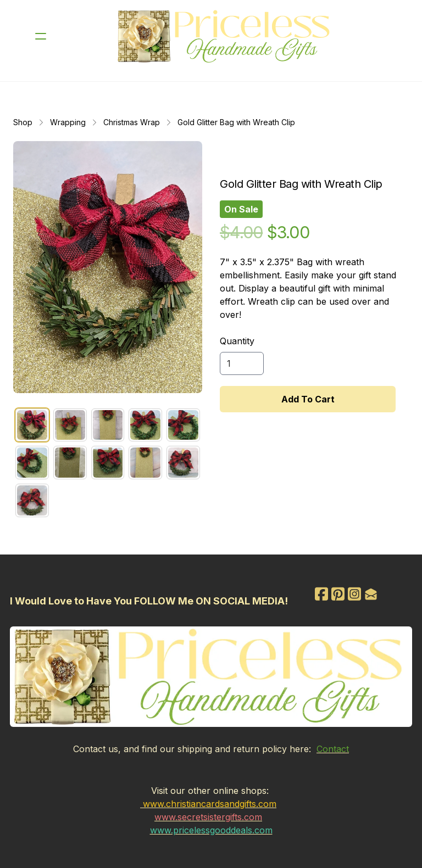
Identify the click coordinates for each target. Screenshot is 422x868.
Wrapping (68, 122)
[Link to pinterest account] (338, 594)
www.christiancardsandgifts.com (210, 803)
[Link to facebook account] (321, 594)
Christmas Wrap (132, 122)
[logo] (225, 36)
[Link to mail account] (374, 594)
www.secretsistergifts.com (208, 816)
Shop (23, 122)
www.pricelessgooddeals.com (211, 830)
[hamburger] (41, 36)
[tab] (32, 425)
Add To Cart (308, 399)
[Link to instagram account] (356, 594)
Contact (333, 748)
